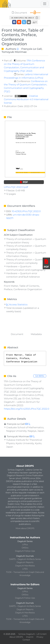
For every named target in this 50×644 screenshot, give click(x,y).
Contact (26, 640)
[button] (35, 22)
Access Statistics (17, 304)
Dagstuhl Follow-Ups (25, 551)
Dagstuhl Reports (25, 562)
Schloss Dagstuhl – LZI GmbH (32, 634)
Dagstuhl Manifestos (25, 566)
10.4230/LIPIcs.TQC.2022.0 (26, 211)
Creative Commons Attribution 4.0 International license (26, 99)
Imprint (30, 637)
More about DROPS (25, 528)
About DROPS (16, 637)
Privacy (40, 637)
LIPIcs (25, 545)
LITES (25, 569)
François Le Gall (31, 49)
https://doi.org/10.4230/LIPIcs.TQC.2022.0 (26, 409)
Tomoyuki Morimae (14, 52)
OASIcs (25, 548)
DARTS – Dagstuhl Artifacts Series (25, 559)
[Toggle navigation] (45, 4)
